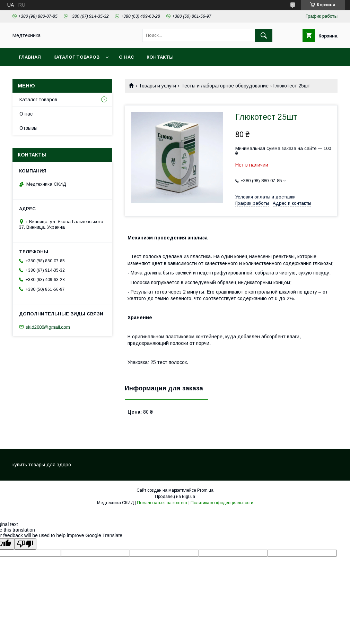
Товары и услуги (157, 86)
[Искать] (264, 35)
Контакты (160, 57)
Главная (30, 57)
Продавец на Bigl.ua (175, 497)
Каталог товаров (76, 57)
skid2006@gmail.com (48, 327)
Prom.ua (205, 490)
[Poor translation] (25, 544)
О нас (126, 57)
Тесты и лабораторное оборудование (225, 86)
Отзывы (28, 128)
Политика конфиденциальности (222, 503)
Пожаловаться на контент (162, 503)
